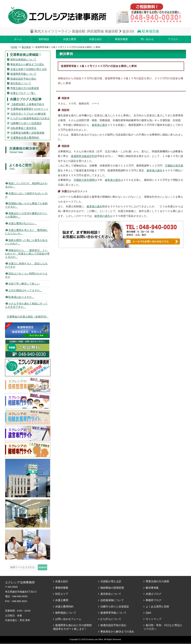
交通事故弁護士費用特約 (25, 138)
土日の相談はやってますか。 (24, 290)
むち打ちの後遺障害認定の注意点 (30, 118)
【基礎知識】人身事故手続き (27, 104)
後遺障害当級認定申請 (84, 156)
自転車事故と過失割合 (24, 128)
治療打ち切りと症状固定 (115, 607)
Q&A (148, 613)
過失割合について (21, 83)
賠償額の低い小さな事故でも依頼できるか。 (26, 205)
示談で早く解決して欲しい (22, 284)
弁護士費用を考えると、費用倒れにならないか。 (26, 232)
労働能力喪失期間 (84, 180)
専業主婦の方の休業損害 (25, 88)
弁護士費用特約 (64, 607)
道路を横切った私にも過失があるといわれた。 (26, 242)
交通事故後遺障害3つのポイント (29, 109)
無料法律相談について (23, 59)
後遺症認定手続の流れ (23, 79)
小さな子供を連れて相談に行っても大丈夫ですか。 (26, 305)
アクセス (173, 39)
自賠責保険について (112, 600)
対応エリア (62, 594)
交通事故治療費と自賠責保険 (27, 133)
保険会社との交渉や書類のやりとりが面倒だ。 (26, 215)
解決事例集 (152, 588)
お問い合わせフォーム (68, 619)
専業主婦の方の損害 (157, 581)
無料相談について (66, 613)
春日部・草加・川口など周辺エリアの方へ (163, 627)
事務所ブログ (154, 600)
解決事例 (26, 47)
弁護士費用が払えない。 (21, 223)
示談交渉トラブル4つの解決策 (28, 114)
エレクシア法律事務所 (57, 16)
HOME (14, 47)
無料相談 (44, 39)
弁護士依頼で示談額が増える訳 (29, 69)
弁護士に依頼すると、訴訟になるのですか (26, 265)
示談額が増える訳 (111, 581)
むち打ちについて (111, 619)
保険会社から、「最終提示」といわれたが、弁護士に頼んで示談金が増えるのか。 (27, 254)
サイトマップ (154, 619)
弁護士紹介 (95, 39)
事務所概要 (121, 39)
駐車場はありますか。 (20, 297)
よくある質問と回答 (157, 607)
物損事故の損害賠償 (112, 588)
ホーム (18, 39)
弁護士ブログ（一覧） (23, 93)
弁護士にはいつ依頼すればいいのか (26, 195)
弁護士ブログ (154, 594)
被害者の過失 (100, 125)
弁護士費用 (70, 39)
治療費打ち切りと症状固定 (26, 123)
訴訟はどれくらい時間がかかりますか (26, 275)
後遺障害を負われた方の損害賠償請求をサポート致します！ (72, 627)
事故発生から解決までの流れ (27, 64)
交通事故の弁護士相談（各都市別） (28, 317)
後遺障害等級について (23, 74)
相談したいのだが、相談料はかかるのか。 (26, 185)
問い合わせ (147, 39)
